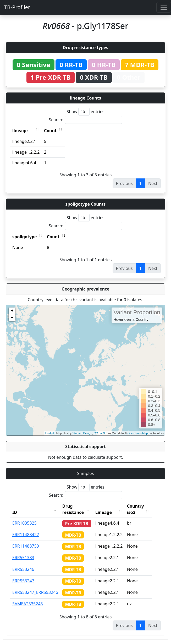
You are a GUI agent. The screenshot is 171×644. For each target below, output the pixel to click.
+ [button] (12, 311)
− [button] (12, 318)
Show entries (85, 112)
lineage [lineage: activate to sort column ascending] (20, 131)
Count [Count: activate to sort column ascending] (50, 131)
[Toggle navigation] (164, 7)
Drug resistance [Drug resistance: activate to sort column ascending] (73, 509)
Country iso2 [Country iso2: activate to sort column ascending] (140, 509)
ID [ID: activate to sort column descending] (15, 512)
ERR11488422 (26, 535)
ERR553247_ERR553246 (35, 592)
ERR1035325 (24, 523)
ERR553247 (23, 581)
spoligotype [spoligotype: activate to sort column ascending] (25, 237)
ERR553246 (23, 569)
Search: (86, 120)
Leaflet (50, 433)
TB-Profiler (17, 7)
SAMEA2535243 (28, 604)
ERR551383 (23, 558)
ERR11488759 (26, 546)
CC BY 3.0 (101, 433)
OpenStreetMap (138, 433)
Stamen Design (82, 433)
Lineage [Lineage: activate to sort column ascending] (109, 512)
